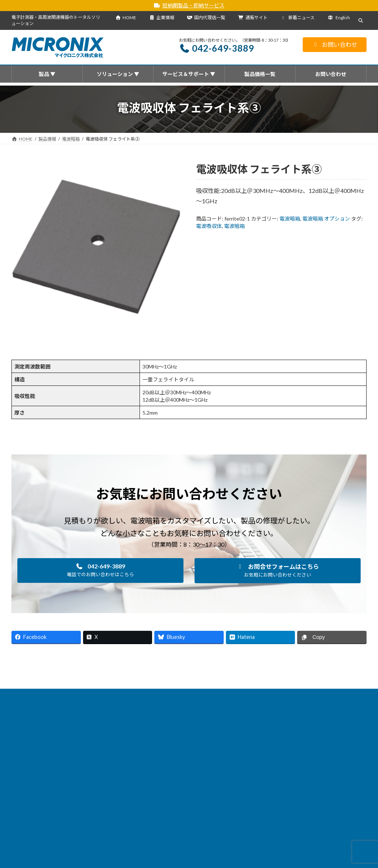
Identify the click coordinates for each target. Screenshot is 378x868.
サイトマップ (310, 696)
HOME (126, 18)
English (339, 18)
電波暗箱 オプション (326, 219)
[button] (100, 570)
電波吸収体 (209, 226)
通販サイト (253, 18)
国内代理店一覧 (206, 18)
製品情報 (55, 696)
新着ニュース (298, 18)
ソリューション (135, 696)
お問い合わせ (335, 44)
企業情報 (162, 18)
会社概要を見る (160, 799)
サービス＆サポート (185, 696)
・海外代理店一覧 (157, 819)
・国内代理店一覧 (157, 809)
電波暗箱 (290, 219)
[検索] (348, 732)
